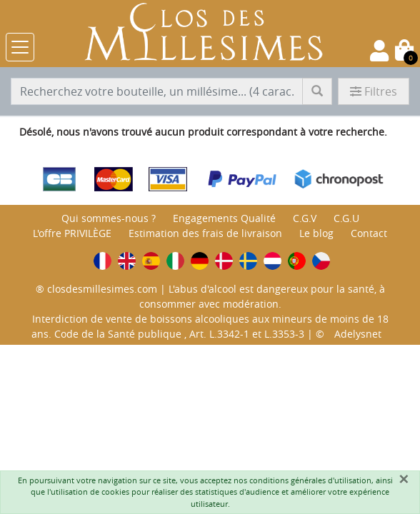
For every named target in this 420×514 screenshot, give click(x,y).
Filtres (374, 91)
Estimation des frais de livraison (205, 233)
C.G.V (305, 218)
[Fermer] (404, 479)
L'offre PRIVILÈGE (72, 233)
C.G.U (346, 218)
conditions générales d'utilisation (310, 480)
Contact (369, 233)
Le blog (316, 233)
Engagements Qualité (224, 218)
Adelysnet (358, 334)
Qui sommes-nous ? (109, 218)
